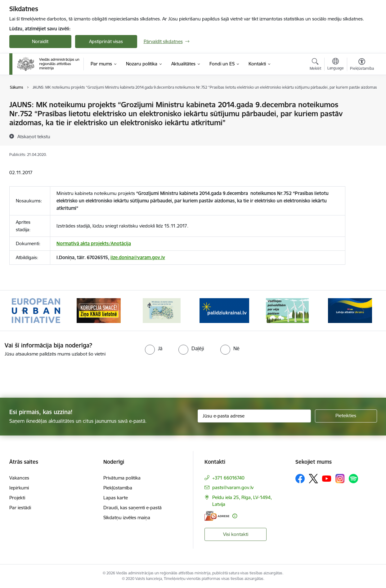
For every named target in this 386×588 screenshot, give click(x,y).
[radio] (154, 348)
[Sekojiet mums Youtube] (327, 478)
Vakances (19, 478)
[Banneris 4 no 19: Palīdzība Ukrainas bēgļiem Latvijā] (224, 310)
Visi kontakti (236, 534)
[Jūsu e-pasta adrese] (254, 416)
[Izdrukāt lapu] (361, 102)
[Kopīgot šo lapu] (361, 118)
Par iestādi (20, 508)
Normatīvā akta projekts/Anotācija (94, 243)
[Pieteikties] (346, 416)
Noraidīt (40, 41)
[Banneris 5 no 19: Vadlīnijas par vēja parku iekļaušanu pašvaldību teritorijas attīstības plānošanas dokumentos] (287, 310)
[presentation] (52, 375)
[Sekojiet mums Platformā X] (313, 479)
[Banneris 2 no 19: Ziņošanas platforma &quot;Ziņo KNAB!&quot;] (99, 310)
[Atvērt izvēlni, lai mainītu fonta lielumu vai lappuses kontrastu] (362, 65)
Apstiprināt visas (106, 41)
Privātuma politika (122, 478)
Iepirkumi (19, 488)
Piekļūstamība (118, 488)
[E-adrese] (217, 516)
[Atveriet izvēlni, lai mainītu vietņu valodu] (336, 65)
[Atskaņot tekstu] (34, 136)
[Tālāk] (363, 311)
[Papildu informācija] (235, 516)
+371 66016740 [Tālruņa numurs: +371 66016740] (228, 478)
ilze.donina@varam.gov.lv (138, 257)
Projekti (17, 498)
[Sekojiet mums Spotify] (353, 479)
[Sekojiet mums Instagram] (340, 478)
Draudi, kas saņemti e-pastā (132, 508)
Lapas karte (116, 498)
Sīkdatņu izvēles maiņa (127, 517)
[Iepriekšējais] (24, 311)
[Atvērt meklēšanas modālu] (315, 65)
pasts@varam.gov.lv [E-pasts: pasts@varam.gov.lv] (233, 487)
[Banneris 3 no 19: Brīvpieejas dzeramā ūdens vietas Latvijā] (162, 310)
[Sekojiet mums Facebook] (300, 479)
